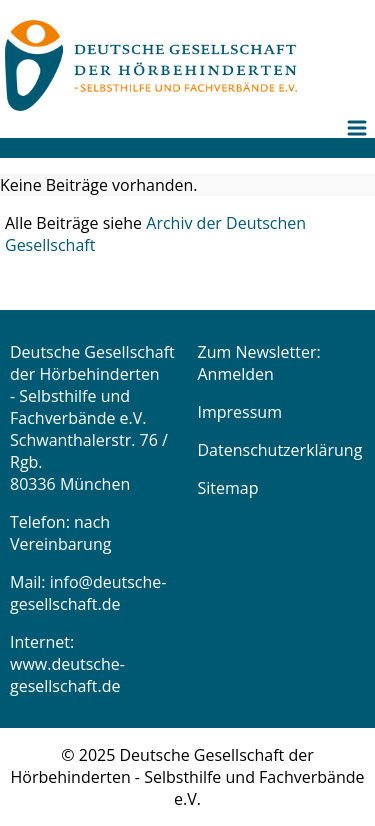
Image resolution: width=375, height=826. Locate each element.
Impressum (240, 412)
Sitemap (228, 488)
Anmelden (236, 374)
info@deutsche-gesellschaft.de (88, 593)
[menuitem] (360, 143)
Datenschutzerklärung (280, 450)
